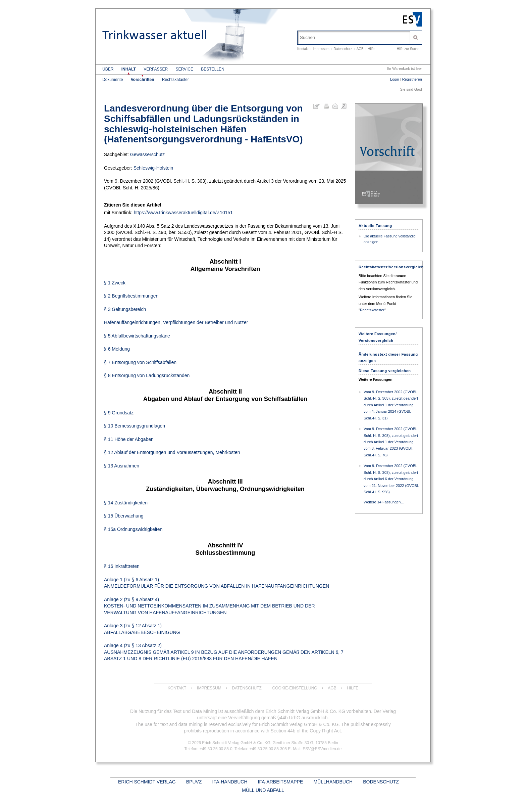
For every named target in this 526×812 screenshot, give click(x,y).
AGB (360, 49)
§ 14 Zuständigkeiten (126, 503)
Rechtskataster (175, 80)
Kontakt (303, 49)
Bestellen (213, 69)
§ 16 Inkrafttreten (122, 566)
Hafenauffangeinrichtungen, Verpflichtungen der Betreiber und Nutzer (176, 322)
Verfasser (156, 69)
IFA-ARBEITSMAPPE (281, 782)
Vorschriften (143, 80)
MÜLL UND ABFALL (263, 790)
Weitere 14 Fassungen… (384, 502)
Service (185, 69)
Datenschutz (343, 49)
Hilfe (371, 49)
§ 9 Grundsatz (119, 413)
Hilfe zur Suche (408, 49)
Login (395, 79)
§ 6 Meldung (117, 349)
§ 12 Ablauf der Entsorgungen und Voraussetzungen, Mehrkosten (172, 452)
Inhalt (129, 69)
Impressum (321, 49)
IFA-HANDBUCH (230, 782)
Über (108, 69)
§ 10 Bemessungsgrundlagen (135, 426)
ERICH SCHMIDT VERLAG (147, 782)
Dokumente (113, 80)
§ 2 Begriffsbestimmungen (131, 296)
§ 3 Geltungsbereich (125, 309)
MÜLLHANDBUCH (333, 782)
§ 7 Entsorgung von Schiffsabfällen (140, 362)
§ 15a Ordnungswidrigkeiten (133, 529)
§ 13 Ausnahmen (122, 466)
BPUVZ (194, 782)
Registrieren (412, 79)
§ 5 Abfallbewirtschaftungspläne (137, 336)
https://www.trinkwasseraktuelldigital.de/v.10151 (183, 213)
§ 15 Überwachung (124, 516)
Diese (385, 371)
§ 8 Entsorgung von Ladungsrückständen (147, 375)
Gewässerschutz (147, 154)
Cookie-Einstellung (295, 688)
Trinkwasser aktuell (155, 35)
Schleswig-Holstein (153, 168)
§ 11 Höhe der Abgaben (129, 439)
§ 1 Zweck (115, 283)
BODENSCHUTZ (381, 782)
